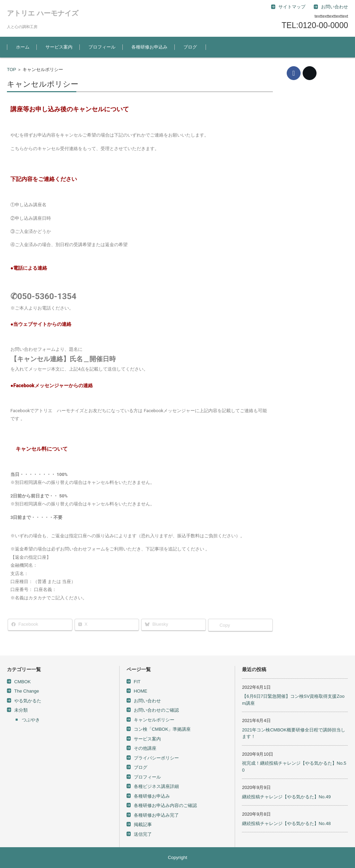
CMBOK (23, 682)
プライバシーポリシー (156, 758)
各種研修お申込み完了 (156, 815)
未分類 (21, 710)
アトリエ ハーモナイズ (43, 13)
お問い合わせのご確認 (156, 710)
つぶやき (31, 720)
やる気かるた (28, 701)
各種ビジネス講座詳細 (156, 786)
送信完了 (143, 834)
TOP (12, 70)
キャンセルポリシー (154, 720)
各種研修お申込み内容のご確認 (165, 805)
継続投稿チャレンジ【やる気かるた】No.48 (286, 823)
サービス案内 (59, 47)
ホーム (23, 47)
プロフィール (102, 47)
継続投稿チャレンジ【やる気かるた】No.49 (286, 797)
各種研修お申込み (149, 47)
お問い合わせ (147, 701)
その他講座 (145, 748)
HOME (141, 691)
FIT (137, 682)
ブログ (190, 47)
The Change (27, 691)
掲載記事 (143, 824)
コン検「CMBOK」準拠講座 (162, 729)
